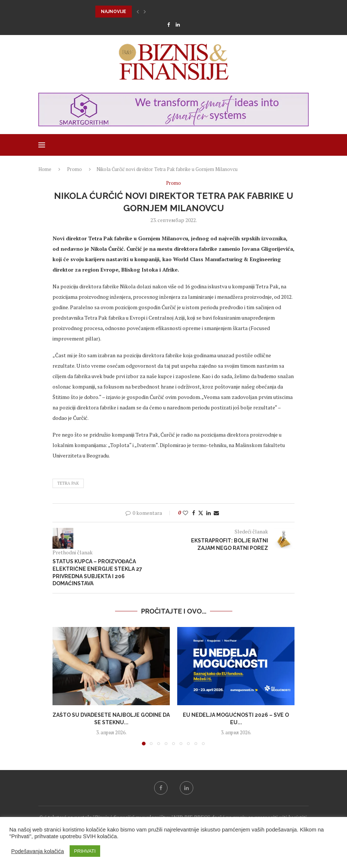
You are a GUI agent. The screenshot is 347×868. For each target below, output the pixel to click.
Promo (74, 169)
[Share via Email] (216, 513)
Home (45, 169)
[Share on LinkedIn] (208, 513)
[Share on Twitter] (201, 513)
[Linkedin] (178, 25)
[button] (138, 12)
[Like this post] (185, 513)
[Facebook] (168, 25)
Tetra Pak (68, 483)
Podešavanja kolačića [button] (38, 851)
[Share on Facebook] (194, 513)
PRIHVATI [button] (85, 851)
